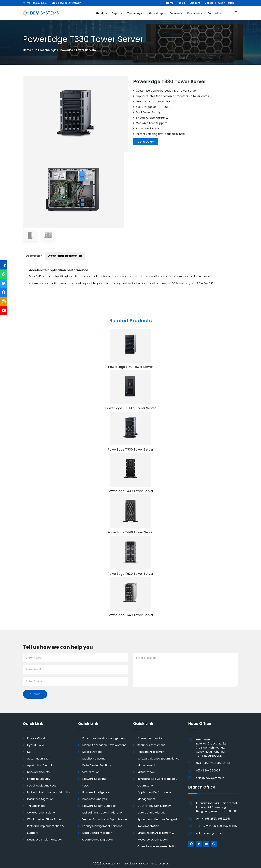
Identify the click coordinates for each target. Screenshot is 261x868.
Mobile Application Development (104, 745)
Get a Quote (146, 142)
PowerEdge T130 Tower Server (131, 367)
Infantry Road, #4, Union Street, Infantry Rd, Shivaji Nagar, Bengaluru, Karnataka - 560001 (217, 807)
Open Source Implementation (157, 846)
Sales (182, 3)
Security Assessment (151, 745)
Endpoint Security (39, 779)
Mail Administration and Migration (49, 792)
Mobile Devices (92, 752)
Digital (117, 13)
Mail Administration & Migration (103, 813)
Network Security (39, 772)
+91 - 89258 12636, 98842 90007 (217, 826)
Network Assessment (151, 752)
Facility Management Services (102, 826)
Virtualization (91, 772)
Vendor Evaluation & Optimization (105, 819)
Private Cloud (36, 738)
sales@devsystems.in (210, 778)
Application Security (40, 765)
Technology (136, 13)
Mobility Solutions (94, 759)
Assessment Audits (150, 738)
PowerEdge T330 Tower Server (131, 449)
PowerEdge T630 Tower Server (131, 574)
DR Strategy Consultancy (154, 806)
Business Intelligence (96, 792)
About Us (101, 13)
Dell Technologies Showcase (53, 50)
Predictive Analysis (95, 799)
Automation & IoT (39, 759)
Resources (195, 13)
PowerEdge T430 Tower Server (130, 491)
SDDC (86, 786)
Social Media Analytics (42, 786)
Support (195, 3)
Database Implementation (45, 840)
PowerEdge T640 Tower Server (130, 615)
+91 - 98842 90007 (208, 771)
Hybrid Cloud (36, 745)
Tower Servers (86, 50)
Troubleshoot (36, 806)
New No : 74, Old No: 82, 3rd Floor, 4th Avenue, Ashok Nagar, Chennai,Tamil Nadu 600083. (211, 748)
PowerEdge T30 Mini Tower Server (131, 408)
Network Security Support (99, 806)
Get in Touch (226, 3)
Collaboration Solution (42, 813)
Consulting (157, 13)
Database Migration (40, 799)
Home (170, 3)
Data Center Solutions (97, 765)
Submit (35, 694)
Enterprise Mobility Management (104, 738)
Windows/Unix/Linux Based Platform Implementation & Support (46, 826)
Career (209, 3)
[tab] (34, 256)
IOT (29, 752)
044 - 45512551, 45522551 (213, 763)
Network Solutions (94, 779)
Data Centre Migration (97, 833)
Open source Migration (97, 840)
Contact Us (214, 13)
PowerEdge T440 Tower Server (131, 532)
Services (176, 13)
